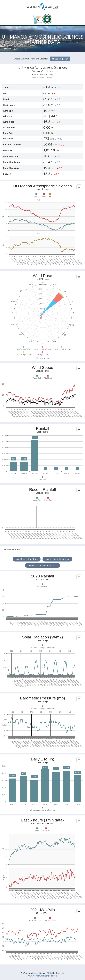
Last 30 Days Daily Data (27, 559)
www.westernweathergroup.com (43, 976)
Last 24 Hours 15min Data (57, 559)
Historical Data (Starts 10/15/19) (43, 565)
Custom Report (60, 59)
